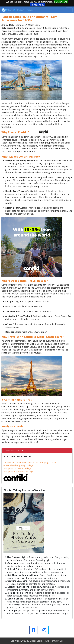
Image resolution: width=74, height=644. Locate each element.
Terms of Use (57, 641)
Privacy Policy (38, 5)
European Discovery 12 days (17, 468)
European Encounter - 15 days (18, 471)
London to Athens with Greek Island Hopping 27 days (30, 462)
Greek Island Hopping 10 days (18, 465)
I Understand (61, 2)
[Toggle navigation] (69, 10)
